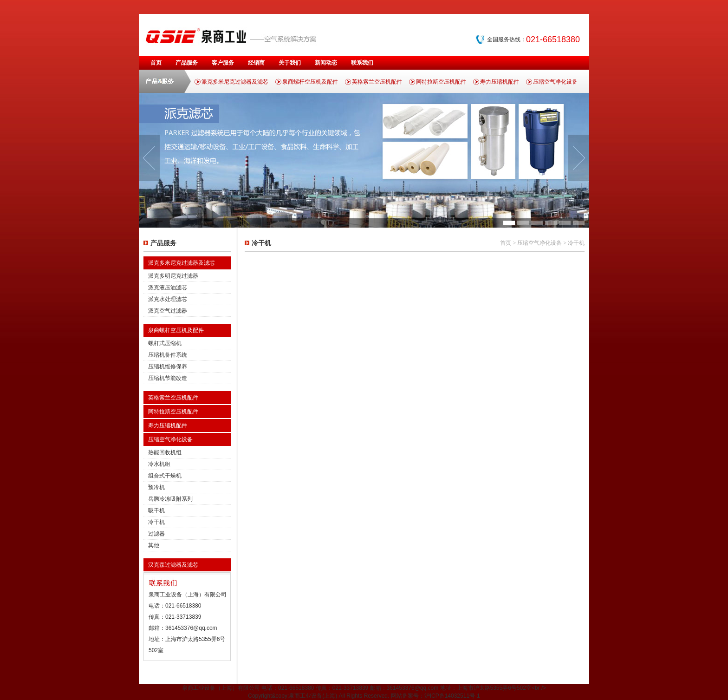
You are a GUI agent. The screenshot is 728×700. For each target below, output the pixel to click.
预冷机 (156, 487)
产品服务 (187, 63)
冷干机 (156, 522)
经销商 (256, 63)
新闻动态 (326, 63)
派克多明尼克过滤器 (173, 276)
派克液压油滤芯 (168, 288)
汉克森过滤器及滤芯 (173, 565)
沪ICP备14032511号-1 (452, 696)
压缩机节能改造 (168, 378)
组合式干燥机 (165, 476)
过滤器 (156, 534)
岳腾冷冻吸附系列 (170, 499)
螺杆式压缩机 (165, 343)
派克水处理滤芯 (168, 299)
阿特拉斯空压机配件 (441, 82)
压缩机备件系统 (168, 355)
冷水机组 (159, 464)
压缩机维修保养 (168, 366)
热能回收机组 (165, 452)
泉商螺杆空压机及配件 (310, 82)
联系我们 (362, 63)
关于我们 (290, 63)
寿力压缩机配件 (500, 82)
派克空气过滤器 (168, 311)
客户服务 (223, 63)
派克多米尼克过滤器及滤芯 (235, 82)
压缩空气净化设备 (555, 82)
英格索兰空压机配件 (377, 82)
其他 (154, 545)
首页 (156, 63)
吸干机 (156, 510)
